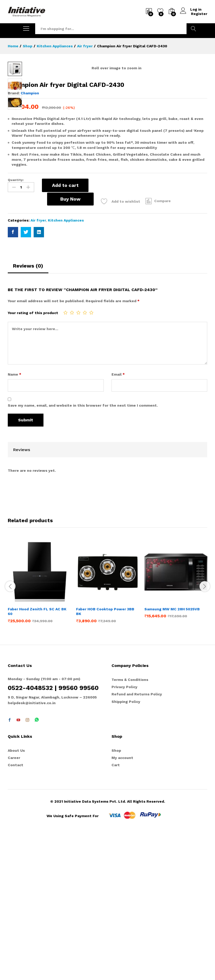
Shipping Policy (126, 849)
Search (194, 29)
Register (199, 14)
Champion (30, 240)
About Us (16, 898)
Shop (116, 898)
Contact (16, 912)
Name (14, 521)
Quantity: (16, 327)
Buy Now (36, 346)
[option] (39, 733)
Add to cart (65, 333)
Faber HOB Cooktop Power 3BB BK (105, 758)
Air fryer (38, 367)
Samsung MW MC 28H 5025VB (172, 756)
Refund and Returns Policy (137, 841)
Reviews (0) (28, 413)
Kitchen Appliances (66, 367)
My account (122, 905)
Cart (116, 912)
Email (118, 521)
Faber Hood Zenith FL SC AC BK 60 (37, 758)
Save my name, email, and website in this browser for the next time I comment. (83, 552)
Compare (129, 348)
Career (14, 905)
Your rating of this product (33, 460)
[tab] (28, 415)
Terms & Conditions (130, 827)
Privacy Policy (124, 834)
